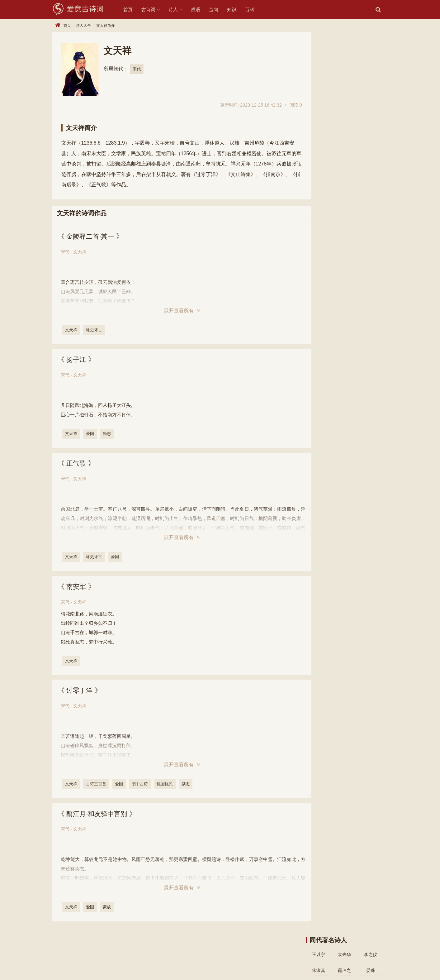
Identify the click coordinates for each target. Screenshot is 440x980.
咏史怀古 (95, 330)
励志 (107, 434)
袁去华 (344, 54)
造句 (219, 10)
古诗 (56, 955)
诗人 (178, 10)
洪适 (319, 102)
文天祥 (72, 330)
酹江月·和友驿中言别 (99, 814)
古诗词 (154, 10)
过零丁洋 (81, 691)
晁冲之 (344, 70)
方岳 (344, 86)
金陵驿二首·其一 (92, 236)
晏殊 (371, 70)
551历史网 (100, 965)
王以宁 (319, 54)
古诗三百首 (97, 784)
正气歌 (77, 464)
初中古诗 (140, 784)
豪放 (107, 908)
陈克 (371, 86)
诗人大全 (83, 26)
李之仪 (371, 54)
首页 (133, 10)
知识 (237, 10)
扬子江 (77, 360)
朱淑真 (319, 70)
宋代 (137, 69)
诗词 (72, 955)
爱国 (91, 434)
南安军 (77, 587)
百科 (255, 10)
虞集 (319, 86)
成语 (201, 10)
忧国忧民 (165, 784)
